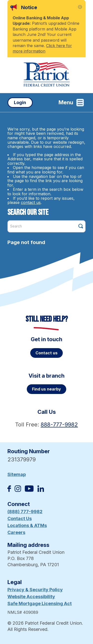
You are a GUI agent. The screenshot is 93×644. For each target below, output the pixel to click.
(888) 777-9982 (25, 512)
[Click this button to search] (81, 226)
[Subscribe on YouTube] (29, 490)
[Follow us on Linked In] (41, 490)
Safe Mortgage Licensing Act (40, 603)
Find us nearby (46, 389)
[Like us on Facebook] (9, 490)
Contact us (46, 353)
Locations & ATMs (27, 525)
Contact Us (20, 518)
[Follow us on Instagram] (18, 490)
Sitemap (17, 474)
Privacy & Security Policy (35, 590)
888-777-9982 (59, 424)
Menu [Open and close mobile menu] (71, 103)
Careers (16, 532)
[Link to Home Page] (46, 75)
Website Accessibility (31, 597)
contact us (31, 202)
